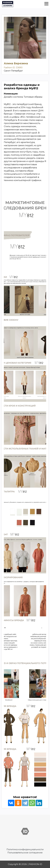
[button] (46, 4)
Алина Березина (16, 63)
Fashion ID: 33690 (13, 68)
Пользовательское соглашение (25, 853)
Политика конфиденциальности (25, 849)
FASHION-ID (36, 864)
